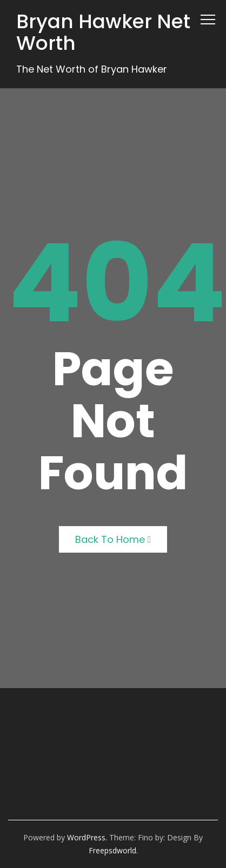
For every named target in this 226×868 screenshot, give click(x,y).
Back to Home (113, 539)
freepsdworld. (113, 850)
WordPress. (87, 837)
